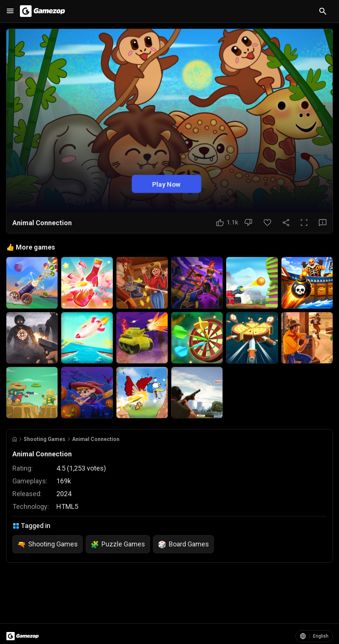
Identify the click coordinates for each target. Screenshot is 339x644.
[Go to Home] (15, 439)
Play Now (166, 184)
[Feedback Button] (323, 223)
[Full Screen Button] (304, 223)
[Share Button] (286, 223)
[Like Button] (227, 223)
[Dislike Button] (248, 223)
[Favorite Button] (267, 223)
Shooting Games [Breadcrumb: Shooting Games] (45, 439)
